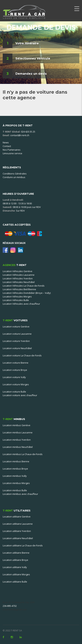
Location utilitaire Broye (15, 560)
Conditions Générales (15, 174)
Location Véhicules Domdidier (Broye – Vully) (27, 293)
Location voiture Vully (14, 377)
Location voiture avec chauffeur (20, 395)
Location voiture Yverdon (16, 341)
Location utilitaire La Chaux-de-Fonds (23, 545)
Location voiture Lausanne (17, 334)
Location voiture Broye (15, 370)
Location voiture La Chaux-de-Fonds (22, 355)
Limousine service (12, 153)
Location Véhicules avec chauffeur (21, 304)
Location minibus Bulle (15, 490)
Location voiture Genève (16, 327)
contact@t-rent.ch (20, 135)
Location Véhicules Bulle (16, 300)
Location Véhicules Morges (17, 297)
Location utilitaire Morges (16, 574)
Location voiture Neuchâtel (17, 348)
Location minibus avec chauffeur (20, 494)
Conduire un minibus (14, 177)
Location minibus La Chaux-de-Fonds (23, 454)
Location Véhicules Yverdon (18, 278)
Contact (7, 146)
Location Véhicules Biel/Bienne (19, 289)
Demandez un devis (31, 74)
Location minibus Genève (17, 425)
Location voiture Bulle (14, 392)
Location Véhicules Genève (17, 271)
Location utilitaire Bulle (15, 582)
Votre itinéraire (27, 43)
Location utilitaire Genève (17, 517)
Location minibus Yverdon (17, 440)
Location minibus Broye (15, 469)
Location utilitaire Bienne (16, 553)
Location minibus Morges (16, 483)
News (6, 142)
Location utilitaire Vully (15, 567)
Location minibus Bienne (16, 461)
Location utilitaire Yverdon (17, 531)
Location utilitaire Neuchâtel (18, 538)
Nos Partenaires (12, 150)
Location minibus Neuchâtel (18, 447)
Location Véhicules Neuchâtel (19, 282)
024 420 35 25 (28, 132)
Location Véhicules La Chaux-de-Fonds (24, 286)
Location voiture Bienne (16, 363)
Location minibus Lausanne (18, 432)
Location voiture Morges (16, 384)
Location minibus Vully (15, 476)
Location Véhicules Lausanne (19, 275)
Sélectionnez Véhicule (33, 58)
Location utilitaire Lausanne (18, 524)
